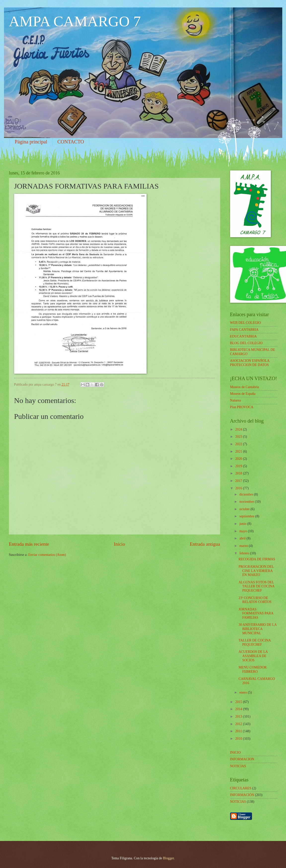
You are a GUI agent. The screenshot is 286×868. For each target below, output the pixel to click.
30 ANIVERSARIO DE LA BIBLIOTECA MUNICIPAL (258, 629)
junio (243, 524)
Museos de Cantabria (245, 387)
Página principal (31, 142)
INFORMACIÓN (242, 795)
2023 (239, 437)
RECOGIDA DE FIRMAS (257, 559)
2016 (239, 488)
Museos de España (243, 394)
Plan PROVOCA (242, 407)
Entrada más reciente (29, 544)
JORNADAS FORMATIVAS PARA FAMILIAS (256, 613)
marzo (244, 546)
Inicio (119, 544)
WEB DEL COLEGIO (245, 323)
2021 (239, 451)
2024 (239, 429)
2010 (239, 739)
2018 (239, 473)
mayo (244, 531)
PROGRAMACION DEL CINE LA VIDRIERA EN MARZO (256, 571)
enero (244, 692)
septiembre (247, 516)
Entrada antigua (205, 544)
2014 (239, 709)
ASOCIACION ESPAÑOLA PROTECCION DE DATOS (250, 363)
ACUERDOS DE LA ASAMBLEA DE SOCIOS (253, 656)
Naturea (236, 400)
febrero (245, 553)
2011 (239, 731)
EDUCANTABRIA (244, 336)
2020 (239, 459)
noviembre (247, 502)
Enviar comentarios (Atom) (47, 555)
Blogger (168, 858)
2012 (239, 724)
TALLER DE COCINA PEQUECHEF (255, 642)
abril (243, 538)
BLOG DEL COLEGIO (246, 343)
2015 (239, 702)
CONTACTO (71, 142)
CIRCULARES (241, 788)
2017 (239, 481)
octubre (245, 509)
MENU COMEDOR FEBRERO (253, 669)
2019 (239, 466)
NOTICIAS (238, 802)
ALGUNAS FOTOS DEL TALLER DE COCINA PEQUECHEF (256, 586)
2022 (239, 444)
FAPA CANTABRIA (244, 330)
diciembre (247, 494)
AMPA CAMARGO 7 (75, 21)
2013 (239, 717)
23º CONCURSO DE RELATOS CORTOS (255, 600)
